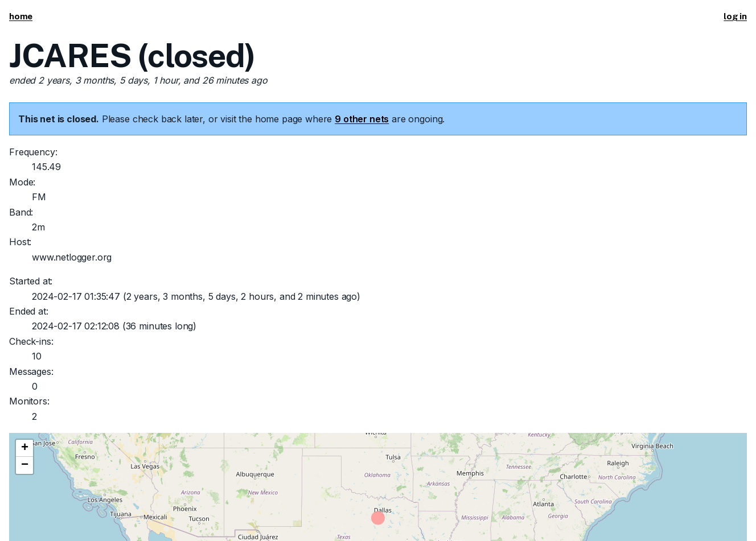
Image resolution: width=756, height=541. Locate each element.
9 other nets (362, 119)
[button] (24, 448)
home (21, 16)
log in (735, 16)
